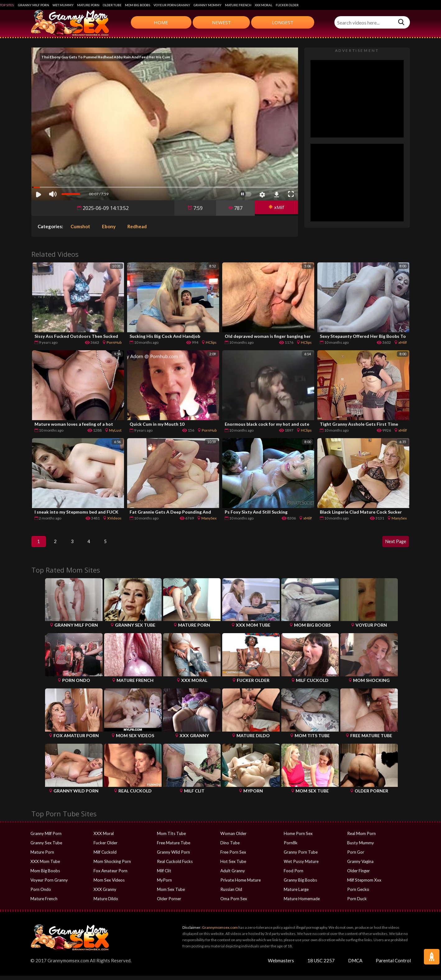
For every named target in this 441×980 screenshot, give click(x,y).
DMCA (355, 965)
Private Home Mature (240, 884)
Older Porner (169, 903)
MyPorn (164, 884)
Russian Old (231, 894)
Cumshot (80, 226)
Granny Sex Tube (46, 847)
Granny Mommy (208, 5)
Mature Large (296, 894)
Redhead (137, 226)
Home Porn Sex (298, 838)
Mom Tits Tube (171, 838)
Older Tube (112, 5)
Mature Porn (88, 5)
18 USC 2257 (321, 965)
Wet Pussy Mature (301, 866)
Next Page (393, 544)
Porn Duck (357, 903)
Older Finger (358, 875)
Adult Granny (232, 875)
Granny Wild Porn (173, 856)
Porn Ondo (41, 894)
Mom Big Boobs (138, 5)
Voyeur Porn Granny (172, 5)
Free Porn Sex (233, 856)
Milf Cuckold (105, 856)
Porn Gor (356, 856)
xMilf (275, 208)
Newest (221, 22)
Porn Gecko (358, 894)
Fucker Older (287, 5)
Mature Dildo (106, 903)
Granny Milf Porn (34, 5)
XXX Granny (104, 894)
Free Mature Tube (173, 847)
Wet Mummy (63, 5)
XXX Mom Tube (45, 866)
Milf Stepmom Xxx (364, 884)
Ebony (109, 226)
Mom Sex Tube (171, 894)
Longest (283, 22)
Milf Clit (164, 875)
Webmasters (281, 965)
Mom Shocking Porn (112, 866)
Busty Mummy (360, 847)
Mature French (238, 5)
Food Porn (293, 875)
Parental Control (393, 965)
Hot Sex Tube (233, 866)
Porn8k (290, 847)
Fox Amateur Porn (110, 875)
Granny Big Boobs (300, 884)
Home (161, 22)
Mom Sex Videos (109, 884)
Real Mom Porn (361, 838)
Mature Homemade (301, 903)
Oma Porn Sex (233, 903)
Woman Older (233, 838)
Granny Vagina (360, 866)
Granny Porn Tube (300, 856)
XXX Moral (264, 5)
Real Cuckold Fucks (174, 866)
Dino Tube (230, 847)
